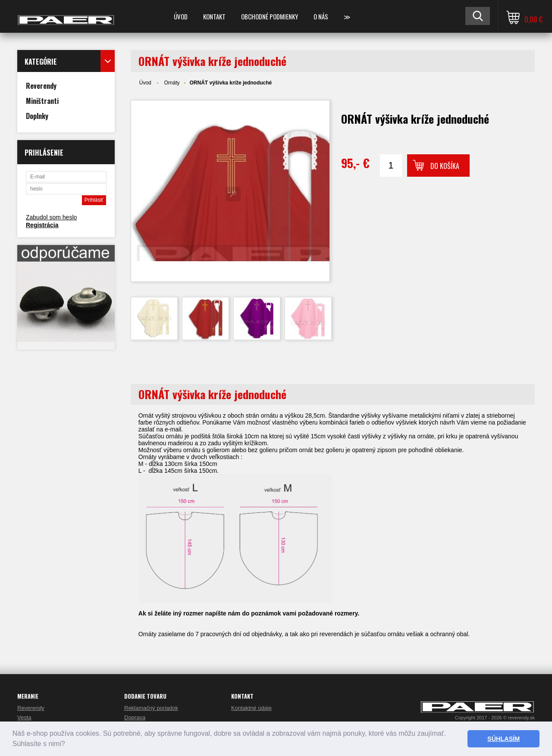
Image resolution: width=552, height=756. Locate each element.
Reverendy (31, 708)
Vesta (24, 717)
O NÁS (321, 16)
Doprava (135, 717)
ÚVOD (181, 16)
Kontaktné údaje (251, 708)
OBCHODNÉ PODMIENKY (270, 16)
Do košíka (445, 166)
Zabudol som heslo (51, 217)
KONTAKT (214, 16)
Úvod (145, 83)
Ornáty (172, 83)
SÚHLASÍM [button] (503, 739)
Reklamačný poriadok (151, 708)
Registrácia (42, 225)
